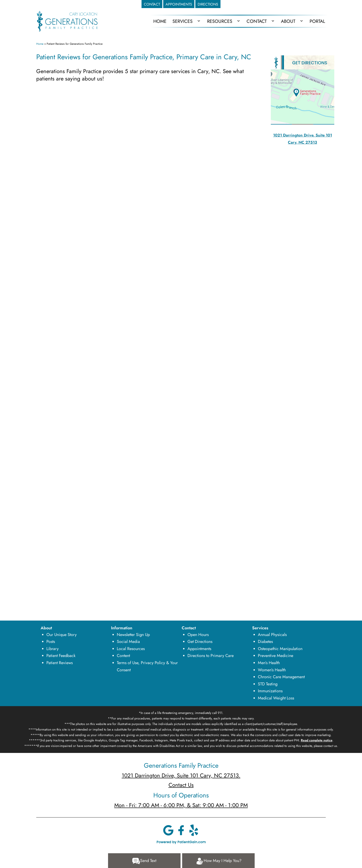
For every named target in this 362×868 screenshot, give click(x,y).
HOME (160, 21)
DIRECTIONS (208, 4)
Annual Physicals (272, 635)
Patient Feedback (61, 656)
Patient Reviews (60, 663)
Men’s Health (269, 663)
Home (40, 44)
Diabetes (265, 642)
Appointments (199, 649)
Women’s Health (272, 670)
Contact (257, 21)
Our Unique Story (62, 635)
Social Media (128, 642)
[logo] (67, 21)
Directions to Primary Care (211, 656)
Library (53, 649)
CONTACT (152, 4)
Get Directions (200, 642)
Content (123, 656)
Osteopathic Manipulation (280, 649)
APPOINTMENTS (179, 4)
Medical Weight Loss (276, 698)
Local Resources (131, 649)
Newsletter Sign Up (133, 635)
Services (183, 21)
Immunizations (270, 691)
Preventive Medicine (276, 656)
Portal (317, 21)
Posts (51, 642)
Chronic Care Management (281, 677)
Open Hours (198, 635)
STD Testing (268, 684)
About (288, 21)
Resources (220, 21)
